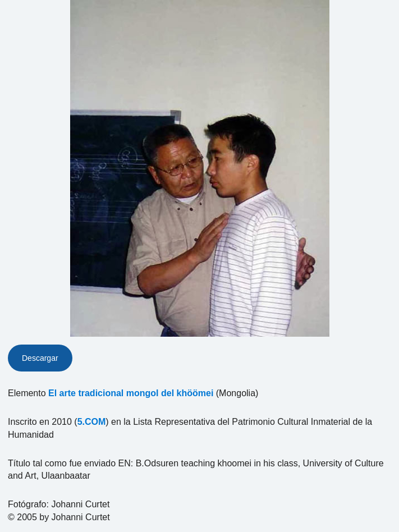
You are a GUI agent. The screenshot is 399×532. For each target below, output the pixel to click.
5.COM (92, 422)
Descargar (40, 358)
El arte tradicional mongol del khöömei (131, 393)
